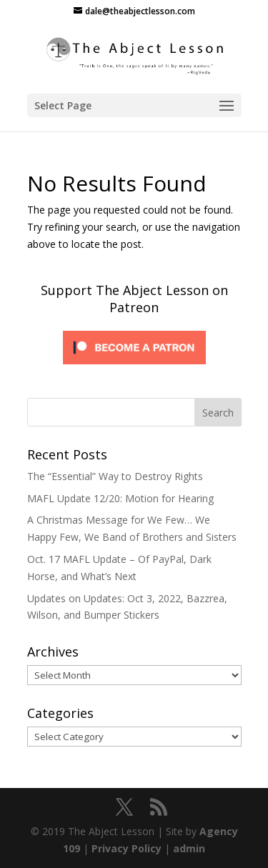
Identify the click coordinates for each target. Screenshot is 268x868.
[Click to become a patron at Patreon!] (134, 368)
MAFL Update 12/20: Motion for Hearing (120, 498)
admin (189, 848)
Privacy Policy (126, 848)
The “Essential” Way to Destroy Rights (115, 476)
